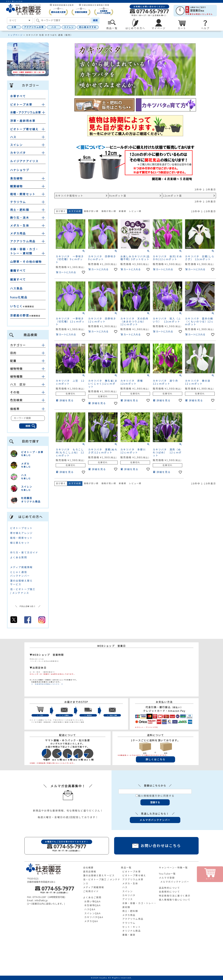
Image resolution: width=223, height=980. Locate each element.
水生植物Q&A (93, 905)
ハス (54, 27)
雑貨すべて (18, 280)
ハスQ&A (90, 909)
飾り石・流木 (20, 218)
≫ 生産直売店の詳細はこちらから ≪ (46, 684)
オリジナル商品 (132, 931)
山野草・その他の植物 (26, 262)
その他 (28, 392)
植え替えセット (20, 543)
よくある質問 (19, 557)
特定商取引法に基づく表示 (175, 896)
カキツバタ (18, 153)
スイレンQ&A (93, 913)
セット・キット (132, 927)
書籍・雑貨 (129, 935)
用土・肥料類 (20, 210)
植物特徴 (28, 369)
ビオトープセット (21, 528)
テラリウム (18, 202)
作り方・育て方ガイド (24, 553)
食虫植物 (16, 178)
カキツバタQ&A (94, 917)
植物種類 (28, 377)
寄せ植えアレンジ (21, 533)
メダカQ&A (91, 921)
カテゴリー (28, 345)
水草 (14, 27)
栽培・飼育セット (23, 194)
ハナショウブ (20, 170)
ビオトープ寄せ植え (24, 129)
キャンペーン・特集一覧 (173, 868)
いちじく (16, 306)
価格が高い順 (109, 211)
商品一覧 (126, 868)
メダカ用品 (18, 233)
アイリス (128, 899)
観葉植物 (16, 186)
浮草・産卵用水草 (23, 121)
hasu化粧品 (19, 297)
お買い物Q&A (93, 901)
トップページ (15, 35)
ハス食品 (16, 288)
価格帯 (28, 409)
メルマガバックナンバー (175, 882)
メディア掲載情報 (21, 567)
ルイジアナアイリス (24, 161)
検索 (95, 20)
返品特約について (169, 888)
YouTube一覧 (167, 874)
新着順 (122, 211)
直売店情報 (90, 872)
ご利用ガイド (91, 891)
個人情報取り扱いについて (175, 900)
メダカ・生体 (20, 226)
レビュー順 (135, 211)
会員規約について (169, 892)
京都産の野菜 (20, 315)
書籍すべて (18, 271)
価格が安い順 (91, 211)
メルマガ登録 (167, 878)
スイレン (69, 27)
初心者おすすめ (88, 27)
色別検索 (28, 400)
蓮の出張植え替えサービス (99, 875)
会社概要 (88, 868)
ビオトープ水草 (21, 105)
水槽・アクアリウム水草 (25, 112)
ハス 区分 (28, 384)
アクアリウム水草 (34, 27)
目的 (28, 353)
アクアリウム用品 (23, 241)
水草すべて (18, 96)
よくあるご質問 (92, 897)
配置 (28, 361)
